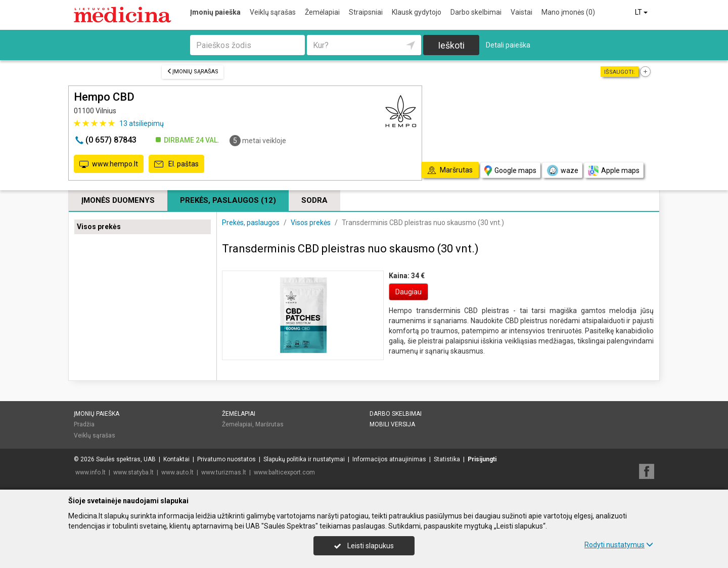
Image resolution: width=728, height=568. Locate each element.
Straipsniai (366, 12)
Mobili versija (392, 424)
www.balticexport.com (284, 472)
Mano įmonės (568, 12)
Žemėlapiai (322, 12)
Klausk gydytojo (417, 12)
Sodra (314, 200)
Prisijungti (482, 459)
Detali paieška (508, 45)
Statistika (447, 459)
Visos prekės (99, 227)
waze (562, 170)
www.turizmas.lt (224, 472)
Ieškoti (451, 45)
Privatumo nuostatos (226, 459)
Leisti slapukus (364, 546)
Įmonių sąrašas (193, 72)
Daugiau (408, 292)
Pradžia (84, 424)
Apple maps (614, 171)
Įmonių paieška (215, 12)
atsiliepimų (142, 123)
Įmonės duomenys (118, 200)
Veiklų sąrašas (273, 12)
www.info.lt (90, 472)
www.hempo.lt (109, 164)
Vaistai (521, 12)
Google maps (510, 171)
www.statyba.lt (133, 472)
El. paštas (176, 164)
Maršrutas (269, 424)
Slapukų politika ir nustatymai (304, 459)
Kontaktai (176, 459)
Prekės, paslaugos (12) (228, 200)
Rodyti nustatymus (619, 545)
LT (642, 12)
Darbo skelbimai (476, 12)
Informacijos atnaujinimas (389, 459)
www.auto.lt (177, 472)
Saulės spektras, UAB (126, 459)
